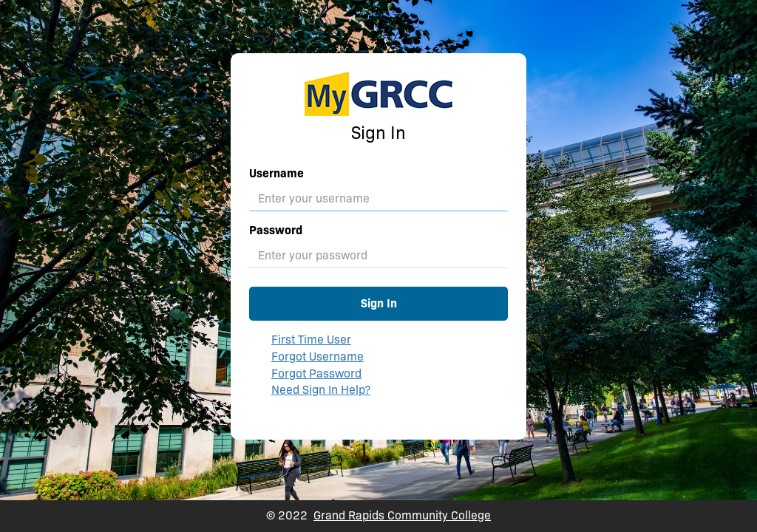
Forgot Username (318, 357)
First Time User (311, 340)
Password (276, 230)
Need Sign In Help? (321, 390)
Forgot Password (316, 374)
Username (276, 173)
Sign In (379, 303)
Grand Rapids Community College (402, 515)
